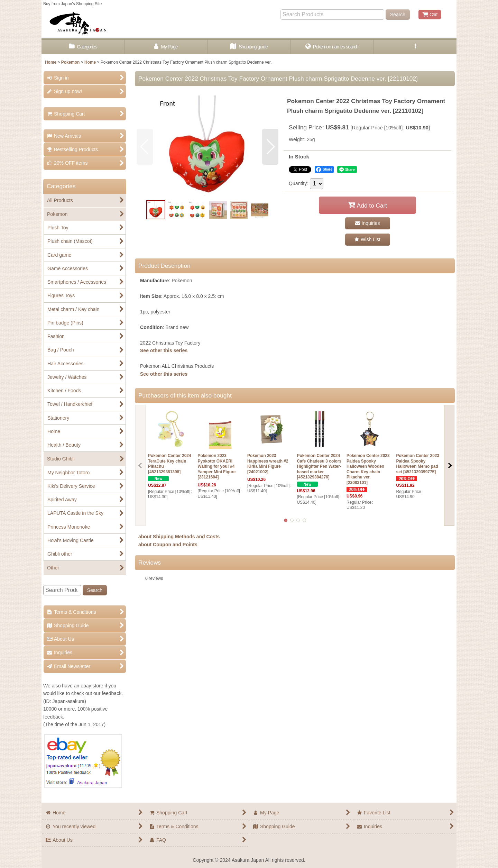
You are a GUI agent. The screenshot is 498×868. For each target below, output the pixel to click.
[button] (415, 47)
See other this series (164, 350)
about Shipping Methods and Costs (179, 537)
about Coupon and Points (168, 545)
